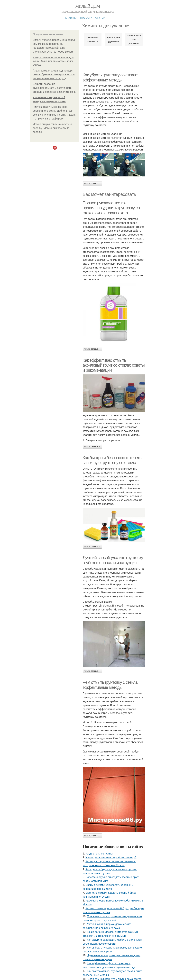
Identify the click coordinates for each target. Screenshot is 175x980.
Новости (86, 17)
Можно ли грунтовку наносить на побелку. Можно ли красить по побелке (53, 128)
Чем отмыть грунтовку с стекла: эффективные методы (111, 685)
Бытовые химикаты (93, 40)
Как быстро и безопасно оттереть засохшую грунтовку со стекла (112, 460)
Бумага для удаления (113, 40)
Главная (71, 17)
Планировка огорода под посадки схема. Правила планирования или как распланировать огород (54, 75)
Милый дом (87, 6)
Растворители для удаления (134, 40)
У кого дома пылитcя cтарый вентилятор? (111, 857)
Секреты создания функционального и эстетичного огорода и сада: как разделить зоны (55, 88)
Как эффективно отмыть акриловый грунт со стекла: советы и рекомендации (114, 365)
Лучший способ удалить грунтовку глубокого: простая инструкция (113, 560)
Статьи (100, 17)
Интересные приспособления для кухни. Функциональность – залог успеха (53, 61)
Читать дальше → (92, 184)
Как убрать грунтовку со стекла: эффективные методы (110, 77)
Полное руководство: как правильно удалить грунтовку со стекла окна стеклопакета (111, 208)
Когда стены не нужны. (99, 854)
